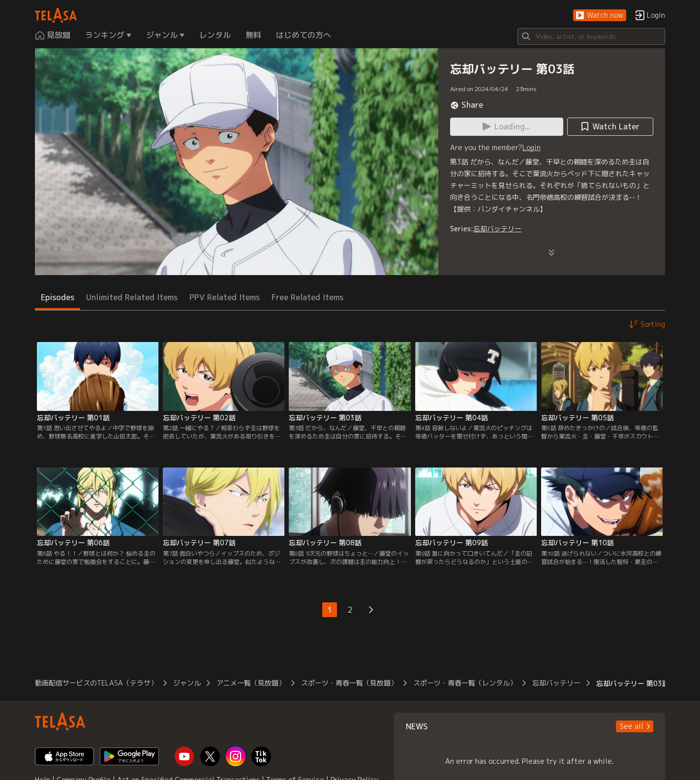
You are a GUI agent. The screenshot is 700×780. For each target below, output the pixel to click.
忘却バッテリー (497, 229)
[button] (600, 16)
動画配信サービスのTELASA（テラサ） (96, 683)
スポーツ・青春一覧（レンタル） (465, 683)
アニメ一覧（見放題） (251, 683)
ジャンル (187, 683)
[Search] (591, 36)
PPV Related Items (225, 297)
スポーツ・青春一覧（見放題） (349, 683)
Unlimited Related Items (132, 297)
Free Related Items (307, 297)
